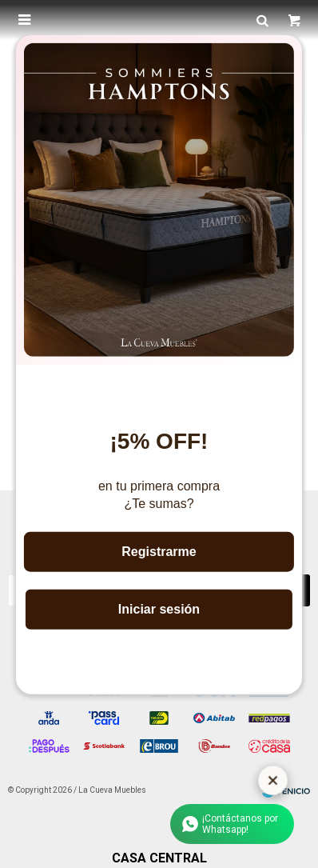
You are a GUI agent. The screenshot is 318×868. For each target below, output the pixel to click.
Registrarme (159, 552)
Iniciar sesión (159, 609)
